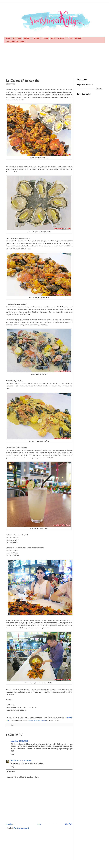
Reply (12, 754)
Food (70, 38)
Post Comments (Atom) (21, 828)
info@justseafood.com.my (37, 720)
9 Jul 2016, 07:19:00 (21, 741)
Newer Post (10, 824)
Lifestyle (17, 38)
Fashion (36, 38)
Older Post (69, 824)
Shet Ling (13, 761)
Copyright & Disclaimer (15, 42)
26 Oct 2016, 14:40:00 (24, 761)
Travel (45, 38)
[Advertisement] (55, 61)
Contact (78, 38)
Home (8, 38)
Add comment (11, 772)
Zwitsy (13, 741)
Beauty (27, 38)
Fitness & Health (58, 38)
